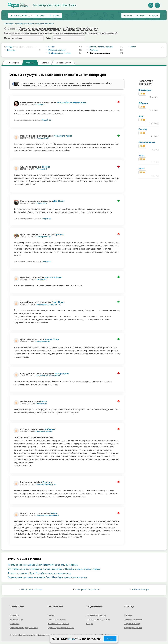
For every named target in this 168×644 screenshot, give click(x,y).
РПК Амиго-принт (63, 136)
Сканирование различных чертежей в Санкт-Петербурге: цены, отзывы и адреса (48, 577)
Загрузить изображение (58, 624)
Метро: (7, 38)
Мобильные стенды (57, 50)
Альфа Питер (52, 339)
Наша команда (16, 620)
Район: (48, 38)
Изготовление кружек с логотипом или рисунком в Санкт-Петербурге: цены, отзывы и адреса (54, 569)
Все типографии (21, 15)
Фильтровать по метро (31, 590)
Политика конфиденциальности (24, 628)
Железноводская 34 (44, 432)
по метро (154, 15)
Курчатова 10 (42, 404)
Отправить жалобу (132, 624)
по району (141, 15)
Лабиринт (50, 429)
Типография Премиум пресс (72, 102)
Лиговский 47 (42, 169)
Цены (41, 15)
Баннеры (11, 50)
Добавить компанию (57, 620)
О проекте (14, 615)
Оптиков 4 (41, 105)
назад (21, 47)
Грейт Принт (58, 302)
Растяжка (94, 50)
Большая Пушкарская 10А (47, 485)
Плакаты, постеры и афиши (101, 47)
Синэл (44, 401)
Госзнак (46, 167)
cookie (71, 639)
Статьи (51, 615)
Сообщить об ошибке (133, 620)
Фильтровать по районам (86, 590)
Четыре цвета (62, 374)
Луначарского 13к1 (44, 237)
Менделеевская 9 (43, 342)
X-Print (54, 513)
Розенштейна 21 (43, 138)
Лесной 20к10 (42, 203)
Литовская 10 (42, 280)
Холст (133, 47)
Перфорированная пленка (60, 53)
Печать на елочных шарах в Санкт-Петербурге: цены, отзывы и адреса (43, 565)
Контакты (128, 615)
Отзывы (54, 15)
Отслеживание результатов (98, 620)
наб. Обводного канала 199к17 (48, 376)
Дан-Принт (59, 201)
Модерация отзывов (133, 628)
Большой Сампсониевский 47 (48, 516)
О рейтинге (15, 624)
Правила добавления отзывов (61, 628)
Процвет (59, 234)
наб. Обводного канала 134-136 (49, 304)
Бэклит (52, 47)
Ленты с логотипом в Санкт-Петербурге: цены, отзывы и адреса (40, 573)
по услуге (128, 15)
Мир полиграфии (53, 277)
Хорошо (110, 639)
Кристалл (47, 482)
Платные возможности (96, 615)
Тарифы (89, 624)
